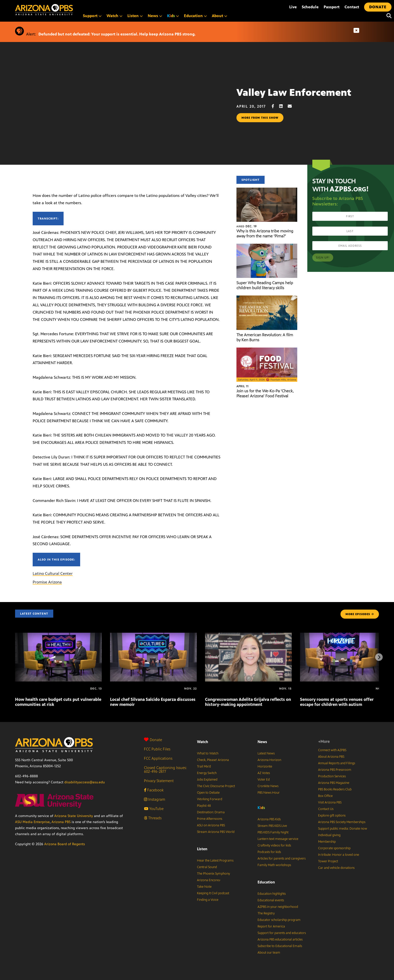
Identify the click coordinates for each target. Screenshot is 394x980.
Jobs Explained (207, 780)
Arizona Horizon (269, 760)
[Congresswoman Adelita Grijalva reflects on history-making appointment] (248, 635)
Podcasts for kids (269, 852)
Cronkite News (268, 786)
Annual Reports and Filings (337, 763)
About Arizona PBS (331, 757)
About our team (269, 953)
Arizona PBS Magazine (334, 783)
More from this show (260, 118)
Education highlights (272, 894)
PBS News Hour (269, 793)
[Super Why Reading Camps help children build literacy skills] (267, 246)
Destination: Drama (211, 812)
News (155, 16)
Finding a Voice (208, 900)
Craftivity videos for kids (274, 845)
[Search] (388, 16)
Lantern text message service (278, 839)
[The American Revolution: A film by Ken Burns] (267, 298)
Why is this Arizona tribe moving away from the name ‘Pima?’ (265, 233)
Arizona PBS (61, 822)
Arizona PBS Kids (269, 819)
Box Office (325, 796)
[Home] (65, 10)
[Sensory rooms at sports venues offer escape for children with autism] (343, 635)
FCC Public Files (157, 749)
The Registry (266, 913)
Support (92, 16)
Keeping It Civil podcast (213, 893)
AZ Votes (264, 773)
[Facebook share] (275, 106)
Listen (135, 16)
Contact (352, 7)
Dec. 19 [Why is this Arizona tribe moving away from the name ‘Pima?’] (247, 226)
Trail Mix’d (204, 766)
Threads (153, 818)
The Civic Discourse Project (216, 786)
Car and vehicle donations (336, 868)
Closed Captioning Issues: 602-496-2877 (165, 770)
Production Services (332, 776)
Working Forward (210, 799)
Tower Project (328, 861)
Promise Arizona (47, 582)
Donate (153, 740)
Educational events (271, 900)
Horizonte (265, 766)
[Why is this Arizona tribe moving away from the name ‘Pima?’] (267, 190)
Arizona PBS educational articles (280, 940)
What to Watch (208, 753)
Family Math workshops (274, 865)
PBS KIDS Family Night (273, 832)
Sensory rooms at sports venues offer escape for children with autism (337, 702)
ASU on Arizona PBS (211, 825)
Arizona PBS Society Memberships (342, 822)
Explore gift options (332, 816)
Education (195, 16)
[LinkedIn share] (283, 106)
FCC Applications (158, 758)
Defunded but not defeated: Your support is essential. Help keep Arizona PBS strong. (117, 34)
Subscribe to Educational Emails (280, 946)
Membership (327, 842)
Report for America (271, 926)
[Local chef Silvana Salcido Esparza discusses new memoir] (153, 635)
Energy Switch (207, 773)
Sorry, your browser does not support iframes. (118, 118)
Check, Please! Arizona (213, 760)
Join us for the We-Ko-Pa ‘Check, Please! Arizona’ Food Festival (265, 393)
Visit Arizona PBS (330, 802)
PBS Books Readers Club (335, 789)
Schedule (310, 7)
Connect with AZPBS (332, 750)
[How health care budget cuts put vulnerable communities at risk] (58, 635)
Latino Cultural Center (53, 573)
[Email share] (292, 106)
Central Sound (207, 867)
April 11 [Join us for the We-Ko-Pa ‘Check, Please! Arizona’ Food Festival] (242, 386)
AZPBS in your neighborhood (278, 907)
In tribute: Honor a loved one (339, 855)
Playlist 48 (204, 806)
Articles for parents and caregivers (282, 859)
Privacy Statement (159, 781)
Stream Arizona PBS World (216, 832)
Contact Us (326, 809)
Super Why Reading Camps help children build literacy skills (265, 285)
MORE (360, 614)
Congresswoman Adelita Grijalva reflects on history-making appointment (248, 702)
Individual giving (329, 835)
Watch (114, 16)
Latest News (266, 753)
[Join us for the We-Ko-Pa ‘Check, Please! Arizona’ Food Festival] (267, 350)
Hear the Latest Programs (215, 861)
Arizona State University (74, 816)
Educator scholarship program (279, 920)
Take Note (204, 887)
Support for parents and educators (282, 933)
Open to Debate (208, 793)
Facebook (154, 790)
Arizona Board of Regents (65, 844)
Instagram (155, 799)
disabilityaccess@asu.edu (85, 782)
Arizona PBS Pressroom (335, 770)
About (219, 16)
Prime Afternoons (210, 819)
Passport (332, 7)
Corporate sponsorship (334, 848)
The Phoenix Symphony (213, 874)
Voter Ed (264, 780)
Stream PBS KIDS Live (272, 826)
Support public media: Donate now (343, 829)
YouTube (154, 809)
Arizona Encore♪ (209, 880)
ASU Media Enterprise (32, 822)
